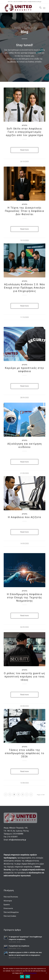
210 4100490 (18, 834)
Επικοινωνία (8, 908)
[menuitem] (39, 8)
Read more (24, 150)
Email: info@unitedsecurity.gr (32, 2)
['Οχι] (46, 973)
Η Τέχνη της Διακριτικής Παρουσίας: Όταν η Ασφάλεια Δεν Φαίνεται (24, 211)
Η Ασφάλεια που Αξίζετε (25, 517)
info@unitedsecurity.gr (17, 840)
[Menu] (44, 8)
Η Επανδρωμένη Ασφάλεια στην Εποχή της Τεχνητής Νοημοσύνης (25, 597)
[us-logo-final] (20, 8)
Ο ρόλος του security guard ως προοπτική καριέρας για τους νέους (25, 676)
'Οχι (28, 977)
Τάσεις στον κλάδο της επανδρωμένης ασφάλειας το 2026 (25, 753)
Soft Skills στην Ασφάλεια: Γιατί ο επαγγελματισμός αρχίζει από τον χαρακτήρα (25, 132)
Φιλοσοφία (8, 901)
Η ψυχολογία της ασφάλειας (19, 946)
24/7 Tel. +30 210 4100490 (15, 2)
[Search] (39, 8)
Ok (22, 977)
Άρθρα (24, 125)
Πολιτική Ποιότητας (11, 897)
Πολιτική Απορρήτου (11, 912)
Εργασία (7, 905)
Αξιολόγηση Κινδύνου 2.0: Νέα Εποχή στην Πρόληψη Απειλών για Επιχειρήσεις (25, 288)
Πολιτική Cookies (10, 916)
